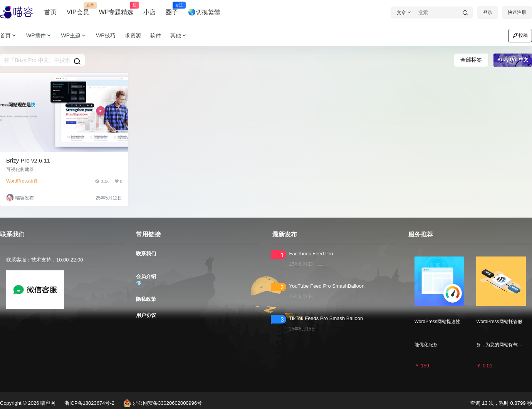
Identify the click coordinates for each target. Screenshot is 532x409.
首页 (50, 12)
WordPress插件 (22, 181)
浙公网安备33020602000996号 (163, 403)
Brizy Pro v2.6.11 (28, 160)
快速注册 (517, 12)
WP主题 (74, 36)
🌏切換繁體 (204, 12)
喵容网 (47, 403)
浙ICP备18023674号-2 (89, 403)
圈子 (172, 9)
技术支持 (41, 260)
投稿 (520, 35)
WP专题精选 (116, 9)
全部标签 (471, 60)
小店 (149, 12)
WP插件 (39, 36)
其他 (179, 36)
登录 (488, 12)
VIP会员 (78, 9)
